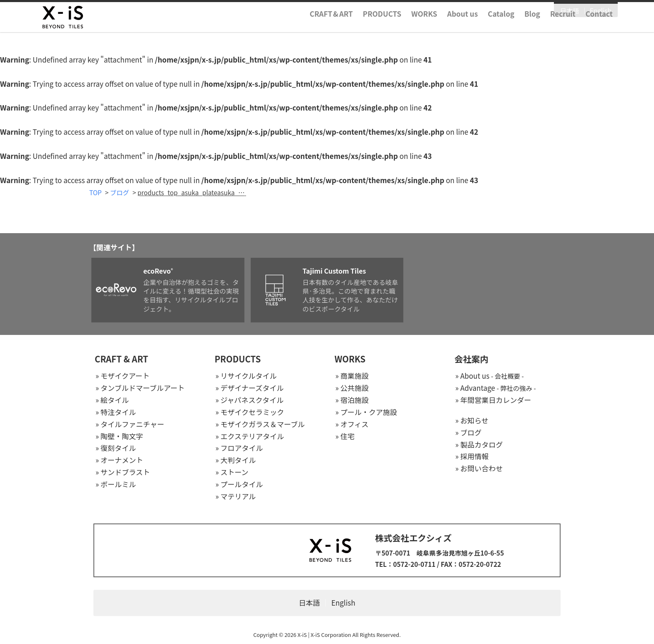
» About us (490, 376)
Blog (481, 26)
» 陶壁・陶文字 (119, 436)
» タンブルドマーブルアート (140, 388)
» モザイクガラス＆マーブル (260, 424)
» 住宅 (345, 436)
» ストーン (232, 473)
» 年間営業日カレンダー (493, 400)
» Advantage (496, 388)
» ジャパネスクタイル (250, 400)
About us (412, 26)
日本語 (519, 11)
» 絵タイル (112, 400)
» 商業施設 (352, 376)
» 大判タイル (236, 461)
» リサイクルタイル (246, 376)
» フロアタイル (239, 449)
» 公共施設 (352, 388)
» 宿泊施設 (352, 400)
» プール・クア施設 (366, 412)
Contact (548, 26)
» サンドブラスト (123, 473)
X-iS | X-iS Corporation (324, 635)
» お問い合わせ (479, 469)
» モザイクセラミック (250, 412)
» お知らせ (472, 421)
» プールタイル (239, 485)
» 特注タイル (116, 412)
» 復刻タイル (116, 449)
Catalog (450, 26)
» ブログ (469, 433)
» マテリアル (236, 497)
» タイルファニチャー (130, 424)
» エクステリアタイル (250, 436)
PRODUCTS (331, 26)
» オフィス (352, 424)
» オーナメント (119, 461)
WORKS (373, 26)
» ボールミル (116, 485)
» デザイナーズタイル (250, 388)
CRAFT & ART (121, 360)
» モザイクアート (123, 376)
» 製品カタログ (479, 445)
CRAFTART (280, 26)
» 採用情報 (472, 457)
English (550, 11)
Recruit (512, 26)
